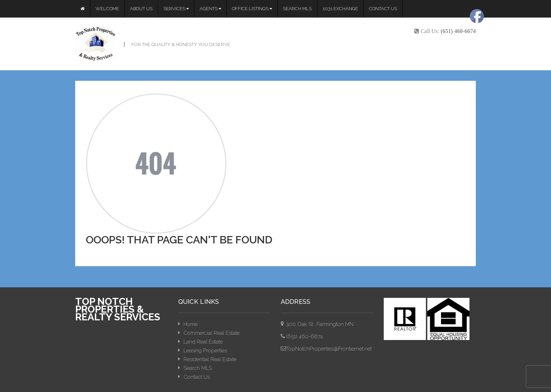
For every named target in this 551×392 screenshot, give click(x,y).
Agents (210, 9)
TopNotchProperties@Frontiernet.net (329, 349)
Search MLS (297, 9)
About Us (141, 9)
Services (176, 9)
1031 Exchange (340, 9)
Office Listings (252, 9)
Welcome (107, 9)
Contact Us (383, 9)
